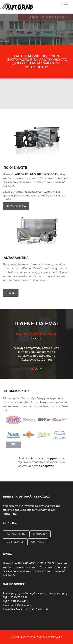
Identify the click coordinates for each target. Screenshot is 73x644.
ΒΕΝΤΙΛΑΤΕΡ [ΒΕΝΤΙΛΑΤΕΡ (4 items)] (40, 534)
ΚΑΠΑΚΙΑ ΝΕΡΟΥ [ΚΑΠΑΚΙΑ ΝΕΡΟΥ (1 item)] (16, 534)
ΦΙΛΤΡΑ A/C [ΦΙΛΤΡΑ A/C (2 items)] (38, 542)
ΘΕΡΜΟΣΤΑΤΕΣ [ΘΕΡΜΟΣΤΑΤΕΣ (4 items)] (15, 542)
